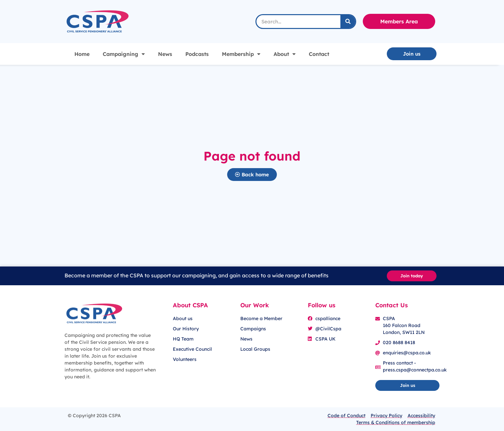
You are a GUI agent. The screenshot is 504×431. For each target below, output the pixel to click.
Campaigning (124, 54)
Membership (241, 54)
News (165, 54)
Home (82, 54)
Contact (319, 54)
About (285, 54)
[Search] (348, 22)
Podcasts (197, 54)
